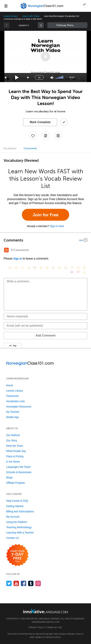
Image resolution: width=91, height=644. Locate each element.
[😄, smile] (10, 268)
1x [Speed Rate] (39, 78)
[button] (85, 6)
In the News (13, 462)
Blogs (9, 477)
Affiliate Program (16, 483)
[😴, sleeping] (78, 268)
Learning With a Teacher (20, 533)
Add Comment (45, 335)
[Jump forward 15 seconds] (28, 78)
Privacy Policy (37, 627)
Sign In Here (57, 226)
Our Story (12, 440)
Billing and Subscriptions (20, 511)
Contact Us (12, 538)
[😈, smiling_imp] (72, 272)
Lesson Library (11, 16)
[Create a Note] (45, 136)
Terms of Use (54, 627)
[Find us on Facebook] (24, 583)
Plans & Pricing (15, 456)
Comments (30, 148)
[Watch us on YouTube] (16, 583)
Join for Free (46, 215)
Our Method (13, 435)
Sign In (18, 259)
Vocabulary (10, 148)
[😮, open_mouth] (84, 268)
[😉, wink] (60, 268)
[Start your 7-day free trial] (17, 555)
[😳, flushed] (16, 268)
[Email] (45, 326)
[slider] (60, 78)
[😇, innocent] (72, 268)
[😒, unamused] (29, 268)
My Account (13, 517)
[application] (45, 56)
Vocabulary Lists (15, 401)
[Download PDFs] (58, 136)
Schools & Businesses (19, 472)
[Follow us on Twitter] (9, 583)
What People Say (16, 451)
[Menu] (6, 6)
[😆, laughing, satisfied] (47, 268)
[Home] (42, 8)
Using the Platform (17, 522)
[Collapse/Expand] (45, 240)
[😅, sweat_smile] (53, 268)
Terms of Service (44, 637)
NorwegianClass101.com (45, 622)
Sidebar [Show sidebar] (67, 25)
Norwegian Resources (19, 407)
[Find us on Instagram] (38, 583)
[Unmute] (52, 78)
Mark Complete (40, 122)
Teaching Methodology (19, 527)
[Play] (17, 78)
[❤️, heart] (78, 272)
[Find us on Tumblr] (31, 583)
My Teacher (13, 412)
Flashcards (12, 396)
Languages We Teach (18, 467)
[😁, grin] (22, 268)
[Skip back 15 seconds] (5, 78)
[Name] (45, 316)
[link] (41, 25)
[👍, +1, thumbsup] (84, 272)
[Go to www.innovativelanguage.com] (45, 611)
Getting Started (15, 506)
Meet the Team (15, 446)
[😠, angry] (41, 268)
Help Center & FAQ (17, 501)
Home (10, 385)
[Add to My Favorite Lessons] (33, 136)
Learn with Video (31, 16)
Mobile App (12, 417)
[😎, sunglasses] (35, 268)
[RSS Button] (6, 250)
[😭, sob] (66, 268)
